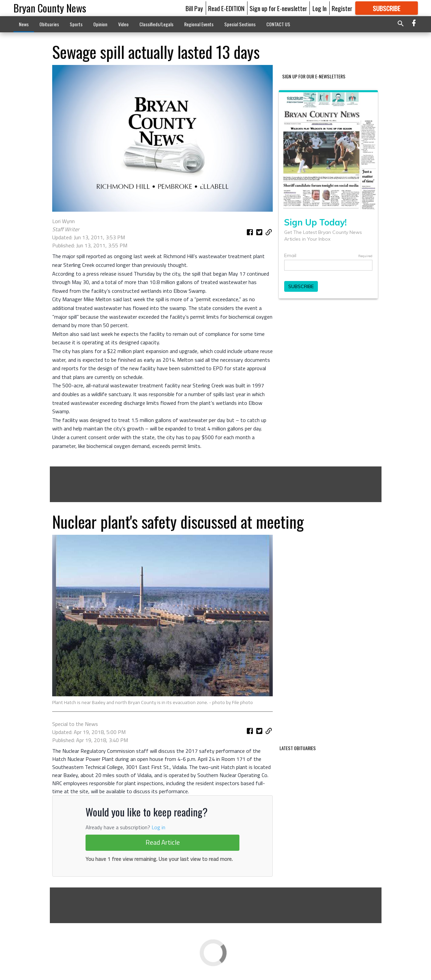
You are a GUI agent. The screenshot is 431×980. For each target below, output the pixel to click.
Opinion (100, 24)
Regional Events (199, 24)
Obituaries (49, 24)
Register (342, 8)
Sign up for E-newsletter (278, 8)
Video (123, 24)
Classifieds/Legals (156, 24)
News (24, 24)
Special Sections (240, 24)
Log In (320, 8)
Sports (76, 24)
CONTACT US (278, 24)
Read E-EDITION (226, 8)
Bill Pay (194, 8)
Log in (158, 827)
